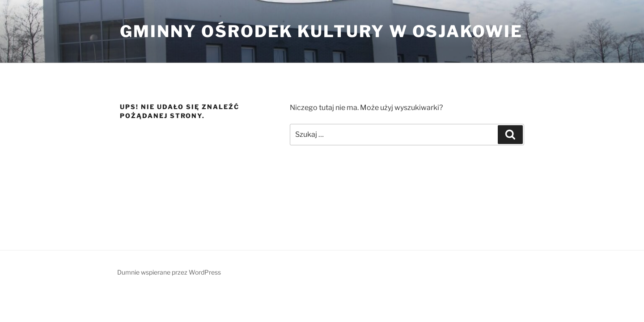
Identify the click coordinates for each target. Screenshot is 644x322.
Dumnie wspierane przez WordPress (169, 272)
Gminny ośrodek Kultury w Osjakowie (321, 31)
